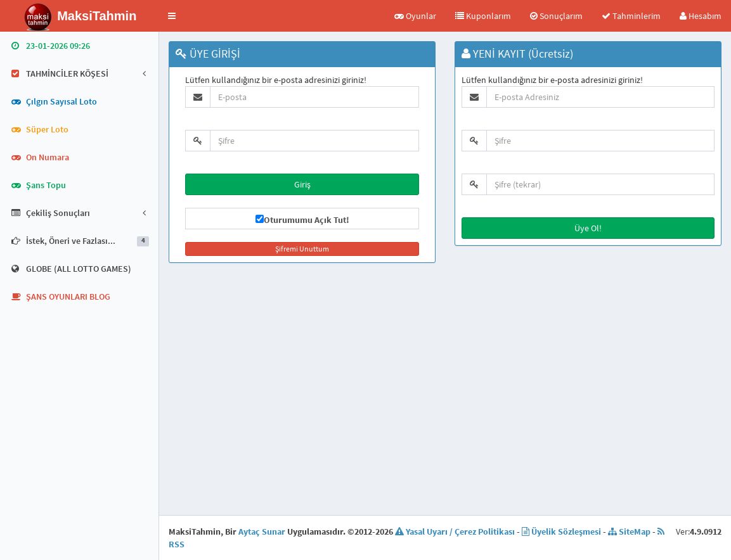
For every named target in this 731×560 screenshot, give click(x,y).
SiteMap (629, 531)
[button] (172, 16)
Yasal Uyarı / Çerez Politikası (455, 531)
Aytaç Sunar (262, 531)
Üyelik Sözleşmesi (561, 531)
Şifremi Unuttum (302, 249)
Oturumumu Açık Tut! (307, 220)
